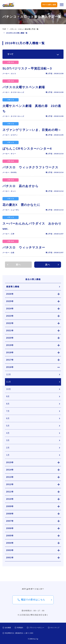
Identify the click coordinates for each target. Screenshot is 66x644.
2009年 (10, 506)
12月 (9, 374)
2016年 (10, 367)
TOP (4, 29)
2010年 (10, 499)
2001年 (10, 558)
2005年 (10, 536)
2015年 (10, 462)
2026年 (10, 294)
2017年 (10, 360)
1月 (8, 455)
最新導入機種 (13, 287)
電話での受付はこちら (33, 600)
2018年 (10, 353)
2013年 (10, 477)
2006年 (10, 528)
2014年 (10, 470)
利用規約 (20, 628)
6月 (8, 418)
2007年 (10, 521)
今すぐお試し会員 (49, 5)
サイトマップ (55, 628)
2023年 (10, 316)
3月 (8, 440)
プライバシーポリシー (37, 628)
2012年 (10, 484)
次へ (48, 265)
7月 (8, 411)
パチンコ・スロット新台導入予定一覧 (24, 29)
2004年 (10, 543)
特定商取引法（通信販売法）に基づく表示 (19, 633)
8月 (8, 404)
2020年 (10, 338)
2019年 (10, 345)
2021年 (10, 331)
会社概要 (8, 628)
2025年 (10, 301)
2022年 (10, 323)
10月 (9, 389)
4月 (8, 433)
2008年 (10, 514)
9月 (8, 396)
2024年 (10, 309)
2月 (8, 448)
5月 (8, 426)
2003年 (10, 550)
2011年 (10, 492)
